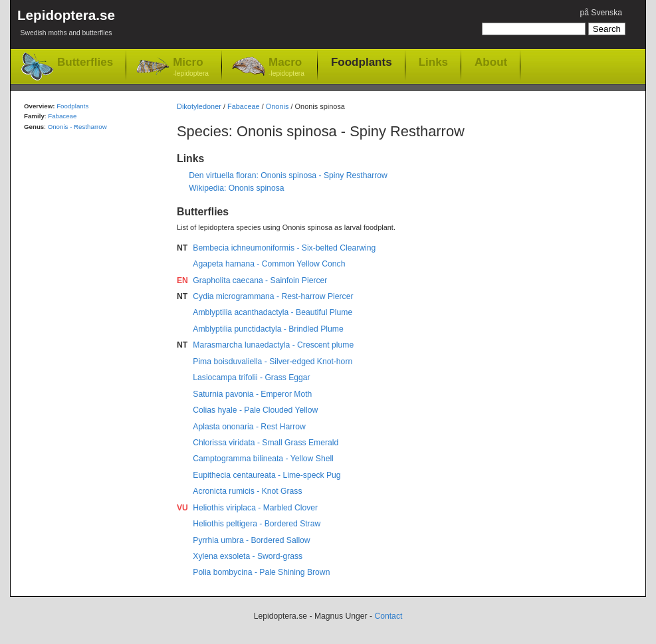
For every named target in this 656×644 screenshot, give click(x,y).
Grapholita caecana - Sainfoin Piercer (260, 280)
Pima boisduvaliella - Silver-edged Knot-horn (273, 362)
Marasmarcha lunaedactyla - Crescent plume (273, 345)
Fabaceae (244, 106)
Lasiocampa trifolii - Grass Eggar (251, 377)
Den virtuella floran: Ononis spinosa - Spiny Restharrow (288, 175)
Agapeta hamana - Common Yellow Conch (269, 264)
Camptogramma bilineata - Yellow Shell (263, 459)
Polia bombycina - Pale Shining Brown (261, 572)
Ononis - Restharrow (77, 127)
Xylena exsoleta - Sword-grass (248, 556)
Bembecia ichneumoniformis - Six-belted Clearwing (284, 248)
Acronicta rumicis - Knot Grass (247, 491)
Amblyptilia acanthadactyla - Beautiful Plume (273, 312)
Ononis (277, 106)
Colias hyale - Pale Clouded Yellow (255, 410)
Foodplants (362, 62)
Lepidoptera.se (66, 25)
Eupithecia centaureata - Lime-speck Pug (267, 475)
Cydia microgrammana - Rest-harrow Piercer (273, 296)
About (491, 62)
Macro (286, 67)
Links (433, 62)
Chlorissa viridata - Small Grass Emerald (266, 443)
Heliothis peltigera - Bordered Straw (257, 524)
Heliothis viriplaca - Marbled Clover (255, 508)
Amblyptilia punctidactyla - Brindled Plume (268, 329)
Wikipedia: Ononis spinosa (236, 188)
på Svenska (601, 13)
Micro (191, 67)
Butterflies (85, 62)
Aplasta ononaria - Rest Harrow (249, 427)
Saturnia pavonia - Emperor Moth (252, 394)
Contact (388, 616)
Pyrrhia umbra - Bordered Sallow (251, 540)
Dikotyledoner (199, 106)
